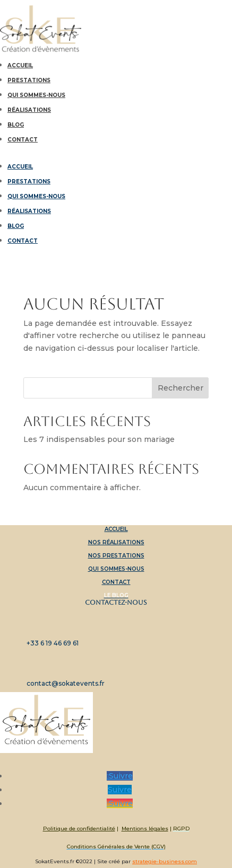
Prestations (29, 80)
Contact (23, 140)
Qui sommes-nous (36, 95)
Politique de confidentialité (79, 829)
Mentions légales (145, 829)
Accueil (20, 65)
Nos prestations (116, 556)
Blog (16, 125)
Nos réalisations (116, 542)
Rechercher (181, 388)
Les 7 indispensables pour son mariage (99, 439)
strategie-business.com (165, 861)
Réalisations (29, 110)
